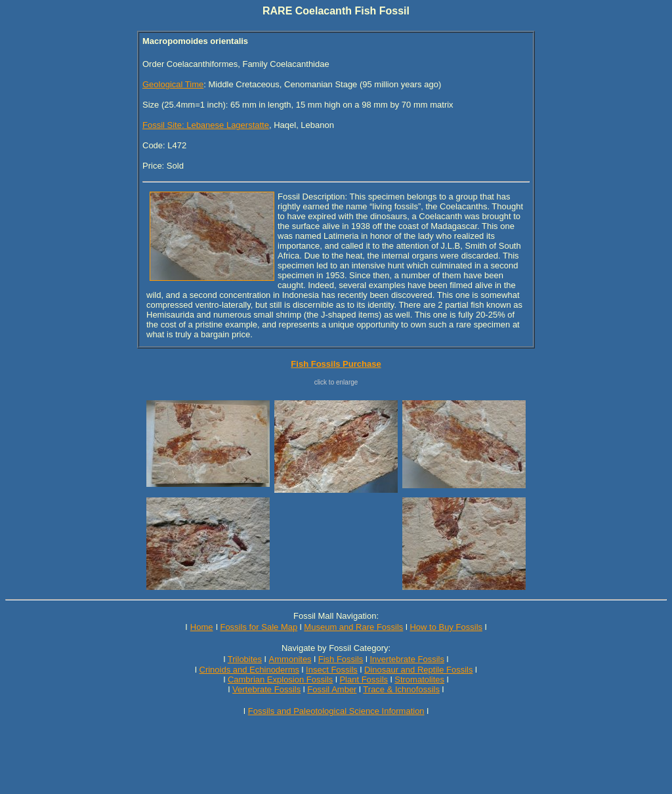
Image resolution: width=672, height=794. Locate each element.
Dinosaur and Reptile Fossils (418, 670)
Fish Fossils (341, 659)
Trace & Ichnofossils (401, 689)
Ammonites (290, 659)
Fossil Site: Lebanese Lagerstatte (206, 125)
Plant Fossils (364, 679)
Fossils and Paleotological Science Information (336, 711)
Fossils (287, 689)
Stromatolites (419, 679)
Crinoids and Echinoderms (249, 670)
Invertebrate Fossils (407, 659)
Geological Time (173, 84)
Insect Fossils (332, 670)
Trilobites (245, 659)
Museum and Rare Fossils (353, 627)
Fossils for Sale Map (259, 627)
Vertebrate (252, 689)
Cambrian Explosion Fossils (280, 679)
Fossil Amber (332, 689)
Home (202, 627)
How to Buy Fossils (446, 627)
